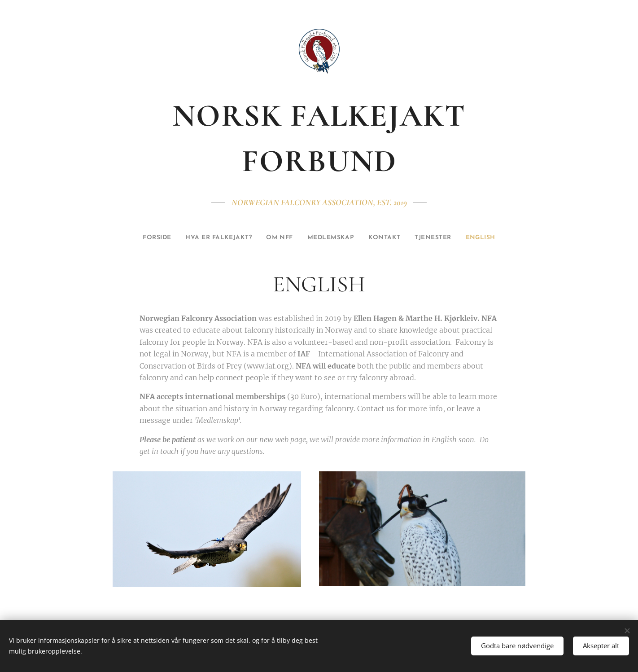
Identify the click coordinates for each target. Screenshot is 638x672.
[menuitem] (135, 238)
